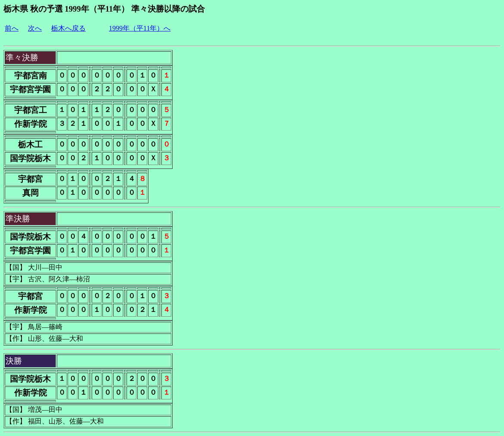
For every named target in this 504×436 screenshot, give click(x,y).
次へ (35, 28)
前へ (12, 28)
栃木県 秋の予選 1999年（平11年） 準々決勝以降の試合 (104, 9)
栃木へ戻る (68, 28)
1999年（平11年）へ (140, 28)
